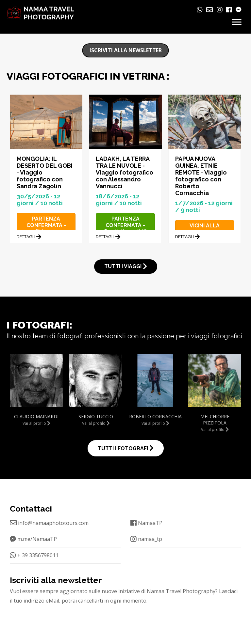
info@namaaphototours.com (49, 523)
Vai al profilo (36, 423)
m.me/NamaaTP (33, 539)
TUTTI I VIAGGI (126, 266)
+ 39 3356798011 (34, 555)
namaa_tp (146, 539)
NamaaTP (146, 523)
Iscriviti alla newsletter (126, 50)
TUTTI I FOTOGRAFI (126, 448)
